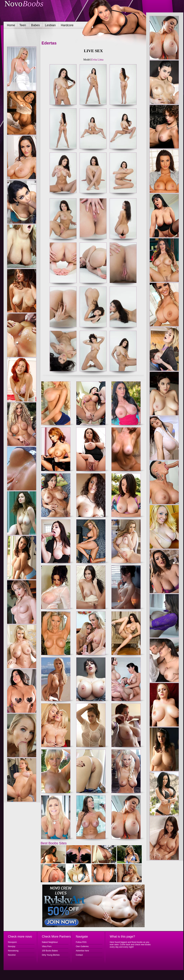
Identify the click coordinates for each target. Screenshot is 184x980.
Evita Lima (97, 60)
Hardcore (67, 25)
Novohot (12, 955)
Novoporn (12, 942)
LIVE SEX (93, 51)
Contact (79, 955)
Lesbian (50, 25)
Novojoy (12, 946)
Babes (36, 25)
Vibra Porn (47, 946)
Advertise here (82, 951)
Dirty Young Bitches (51, 955)
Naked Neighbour (50, 942)
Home (11, 25)
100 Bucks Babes (50, 951)
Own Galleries (82, 946)
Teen (23, 25)
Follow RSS (81, 942)
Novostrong (13, 951)
